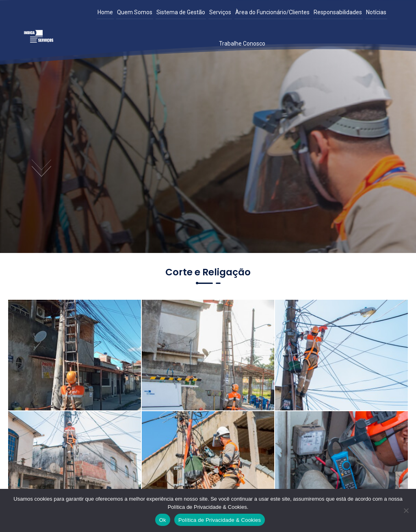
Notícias (376, 12)
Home (105, 12)
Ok (163, 520)
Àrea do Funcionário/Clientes (272, 12)
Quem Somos (135, 12)
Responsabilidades (338, 12)
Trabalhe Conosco (242, 44)
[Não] (406, 510)
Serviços (220, 12)
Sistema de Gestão (181, 12)
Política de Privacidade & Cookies (220, 520)
